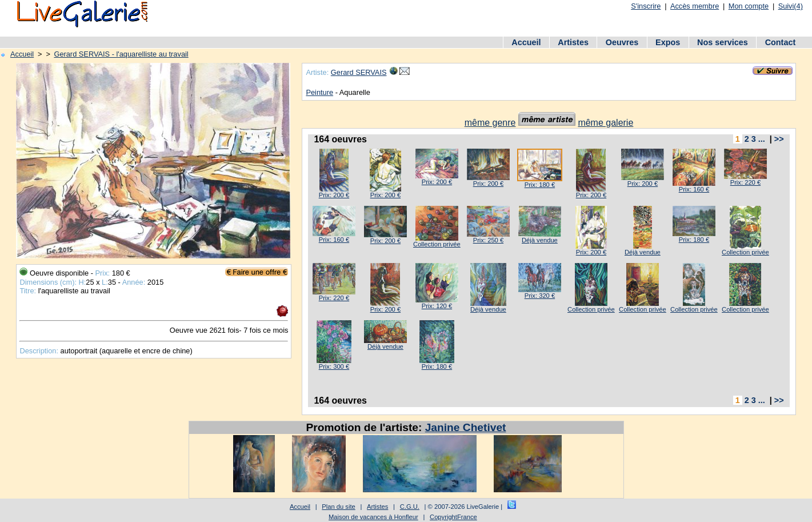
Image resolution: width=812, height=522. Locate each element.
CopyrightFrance (453, 517)
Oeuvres (622, 42)
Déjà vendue (540, 240)
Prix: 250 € (488, 240)
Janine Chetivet (466, 427)
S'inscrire (646, 6)
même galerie (605, 123)
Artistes (573, 42)
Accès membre (695, 6)
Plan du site (338, 507)
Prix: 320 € (540, 296)
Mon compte (749, 6)
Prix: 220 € (745, 182)
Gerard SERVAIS (359, 72)
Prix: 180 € (540, 185)
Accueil (526, 42)
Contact (781, 42)
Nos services (723, 42)
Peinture (319, 92)
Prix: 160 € (694, 189)
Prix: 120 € (437, 306)
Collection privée (437, 244)
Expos (668, 42)
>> (779, 139)
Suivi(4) (791, 6)
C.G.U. (410, 507)
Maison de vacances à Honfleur (373, 517)
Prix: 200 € (334, 195)
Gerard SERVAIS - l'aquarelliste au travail (121, 54)
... (762, 139)
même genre (490, 123)
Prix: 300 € (334, 366)
